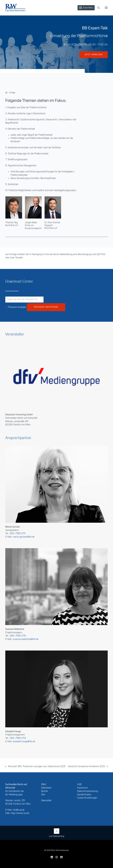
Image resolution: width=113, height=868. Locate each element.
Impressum (82, 788)
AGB (79, 785)
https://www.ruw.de (20, 813)
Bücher (45, 791)
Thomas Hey (12, 223)
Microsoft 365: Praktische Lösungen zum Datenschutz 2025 (36, 767)
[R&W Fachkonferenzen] (15, 8)
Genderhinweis (84, 795)
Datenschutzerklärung (87, 791)
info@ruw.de (19, 810)
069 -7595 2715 (18, 636)
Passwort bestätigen (46, 307)
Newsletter (46, 801)
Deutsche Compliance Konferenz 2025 (87, 767)
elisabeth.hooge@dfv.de (24, 742)
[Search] (97, 8)
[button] (106, 8)
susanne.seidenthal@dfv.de (26, 639)
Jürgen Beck (31, 223)
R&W (44, 785)
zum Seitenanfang (57, 833)
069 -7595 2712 (18, 738)
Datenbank (46, 788)
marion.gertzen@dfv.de (24, 537)
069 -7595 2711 (18, 534)
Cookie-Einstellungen (87, 798)
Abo (43, 795)
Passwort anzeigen (16, 307)
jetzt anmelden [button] (94, 55)
